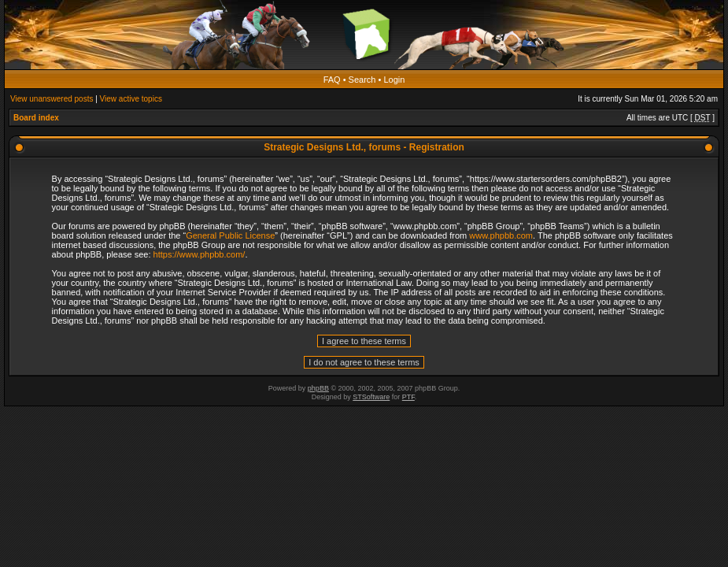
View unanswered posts (52, 99)
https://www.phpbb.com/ (200, 254)
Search (362, 80)
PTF (408, 397)
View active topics (131, 99)
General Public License (230, 235)
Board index (36, 118)
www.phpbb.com (501, 235)
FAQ (332, 80)
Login (394, 80)
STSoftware (371, 397)
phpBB (318, 388)
